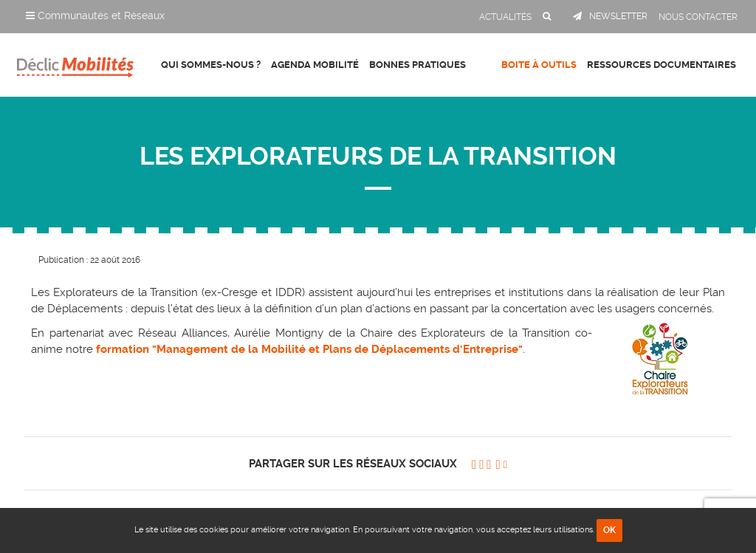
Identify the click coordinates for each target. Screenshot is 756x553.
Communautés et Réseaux (95, 16)
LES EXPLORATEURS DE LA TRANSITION (378, 156)
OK (609, 530)
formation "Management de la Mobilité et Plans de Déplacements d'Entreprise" (309, 349)
